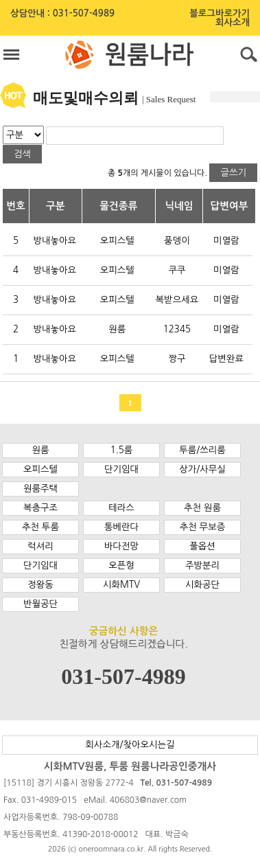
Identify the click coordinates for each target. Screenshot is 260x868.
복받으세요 (177, 300)
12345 (177, 329)
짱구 (177, 359)
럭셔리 (40, 546)
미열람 (226, 241)
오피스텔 (117, 241)
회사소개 (233, 22)
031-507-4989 (84, 13)
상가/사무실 (202, 469)
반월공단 (40, 604)
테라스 (121, 508)
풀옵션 (202, 546)
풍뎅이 (177, 241)
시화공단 (202, 585)
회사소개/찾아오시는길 (130, 745)
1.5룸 (122, 450)
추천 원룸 (202, 508)
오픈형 (121, 566)
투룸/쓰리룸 (202, 450)
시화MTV (121, 585)
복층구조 (40, 508)
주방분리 (202, 566)
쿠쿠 (177, 270)
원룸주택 (40, 489)
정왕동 (40, 585)
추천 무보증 (202, 527)
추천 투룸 (40, 527)
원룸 (117, 329)
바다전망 (121, 546)
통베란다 (121, 527)
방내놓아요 (55, 241)
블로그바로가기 (220, 13)
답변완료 (226, 359)
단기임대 (121, 469)
